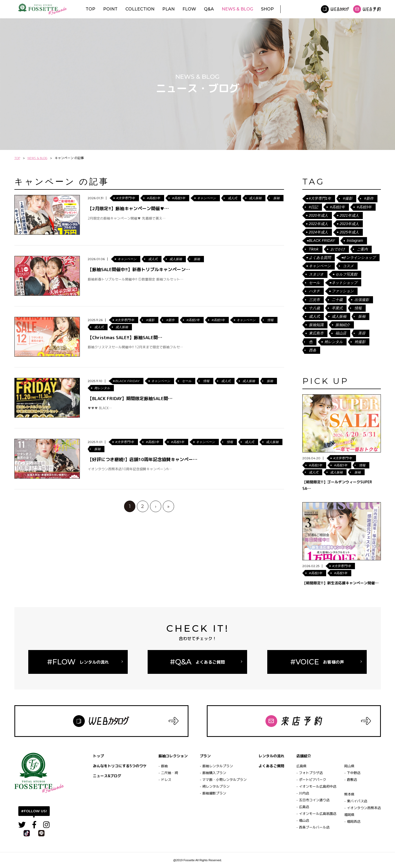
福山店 (341, 333)
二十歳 (337, 300)
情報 (358, 308)
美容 (362, 333)
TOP (90, 9)
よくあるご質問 (271, 766)
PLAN (168, 9)
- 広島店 (303, 807)
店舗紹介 (304, 756)
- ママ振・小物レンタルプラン (223, 780)
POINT (110, 9)
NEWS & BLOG (237, 9)
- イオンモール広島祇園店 (316, 814)
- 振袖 (163, 766)
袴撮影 (360, 342)
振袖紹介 (343, 325)
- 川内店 (303, 793)
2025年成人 (349, 232)
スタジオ (316, 274)
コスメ (348, 266)
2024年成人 (318, 232)
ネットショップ (344, 283)
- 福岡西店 (352, 821)
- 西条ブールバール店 (313, 827)
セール (314, 283)
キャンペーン (320, 266)
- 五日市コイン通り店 (313, 800)
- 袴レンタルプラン (215, 786)
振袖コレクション (173, 756)
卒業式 (337, 308)
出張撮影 (362, 300)
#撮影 (348, 198)
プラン (205, 756)
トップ (98, 756)
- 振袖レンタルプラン (216, 766)
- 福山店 (303, 820)
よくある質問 (320, 257)
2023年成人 (349, 224)
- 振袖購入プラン (213, 773)
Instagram (355, 240)
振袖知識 (316, 325)
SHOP (267, 9)
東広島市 (316, 333)
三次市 (314, 300)
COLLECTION (140, 9)
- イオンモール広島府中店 (316, 786)
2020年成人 (318, 215)
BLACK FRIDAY (322, 240)
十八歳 (314, 308)
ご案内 (362, 249)
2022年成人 (318, 224)
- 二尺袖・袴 (168, 773)
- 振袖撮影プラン (213, 793)
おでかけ (338, 249)
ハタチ (314, 291)
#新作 (369, 198)
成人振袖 (339, 316)
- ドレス (165, 780)
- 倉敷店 (351, 780)
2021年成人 (349, 215)
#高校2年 (337, 207)
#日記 (314, 207)
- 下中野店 (352, 773)
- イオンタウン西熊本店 (363, 808)
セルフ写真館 (346, 274)
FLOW (189, 9)
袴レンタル (333, 342)
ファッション (343, 291)
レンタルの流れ (271, 756)
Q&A (209, 9)
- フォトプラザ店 (310, 773)
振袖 (362, 316)
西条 (313, 350)
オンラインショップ (359, 257)
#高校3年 (364, 207)
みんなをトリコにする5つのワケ (120, 766)
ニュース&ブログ (107, 776)
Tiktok (314, 249)
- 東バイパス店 (356, 801)
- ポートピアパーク (311, 780)
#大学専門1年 (320, 198)
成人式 (314, 316)
